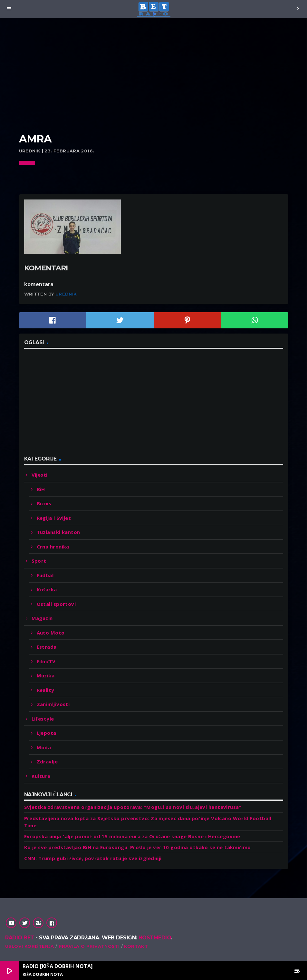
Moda (44, 747)
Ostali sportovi (56, 604)
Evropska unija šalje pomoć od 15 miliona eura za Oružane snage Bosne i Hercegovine (132, 836)
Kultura (41, 776)
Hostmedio (155, 938)
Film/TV (46, 661)
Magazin (42, 618)
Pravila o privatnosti (89, 946)
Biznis (44, 503)
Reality (46, 690)
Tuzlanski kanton (58, 532)
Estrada (47, 647)
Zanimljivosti (53, 704)
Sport (39, 561)
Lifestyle (43, 719)
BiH (41, 489)
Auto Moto (51, 633)
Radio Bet (20, 938)
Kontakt (136, 946)
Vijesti (40, 475)
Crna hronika (53, 547)
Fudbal (45, 575)
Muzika (46, 675)
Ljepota (47, 733)
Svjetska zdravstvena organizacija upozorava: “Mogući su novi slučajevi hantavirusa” (133, 807)
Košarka (47, 589)
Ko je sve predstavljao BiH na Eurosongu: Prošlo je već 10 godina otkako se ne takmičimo (138, 847)
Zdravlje (47, 762)
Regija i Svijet (54, 518)
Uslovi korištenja (30, 946)
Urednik (66, 294)
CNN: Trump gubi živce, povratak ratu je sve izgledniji (93, 858)
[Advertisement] (154, 84)
